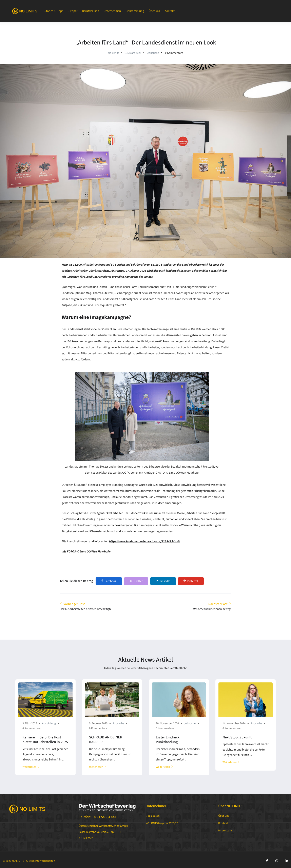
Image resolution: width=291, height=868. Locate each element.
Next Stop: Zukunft (237, 737)
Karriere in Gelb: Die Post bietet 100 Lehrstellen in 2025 (45, 740)
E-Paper (73, 11)
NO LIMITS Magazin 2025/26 (162, 823)
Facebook (109, 581)
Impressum (225, 831)
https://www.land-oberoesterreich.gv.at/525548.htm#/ (144, 541)
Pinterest (191, 581)
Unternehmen (112, 11)
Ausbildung (49, 723)
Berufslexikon (91, 11)
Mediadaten (153, 816)
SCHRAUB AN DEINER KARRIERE (106, 740)
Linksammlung (135, 11)
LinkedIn (163, 581)
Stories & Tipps (54, 11)
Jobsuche (153, 53)
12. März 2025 (133, 53)
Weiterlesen (31, 767)
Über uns (154, 11)
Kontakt (170, 11)
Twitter (136, 581)
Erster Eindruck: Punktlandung (168, 740)
